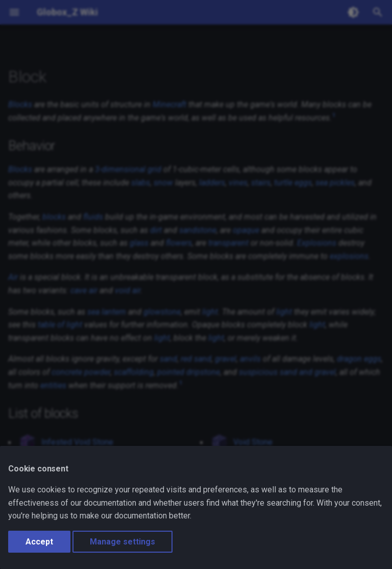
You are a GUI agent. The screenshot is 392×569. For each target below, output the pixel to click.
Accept (39, 542)
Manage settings (122, 542)
